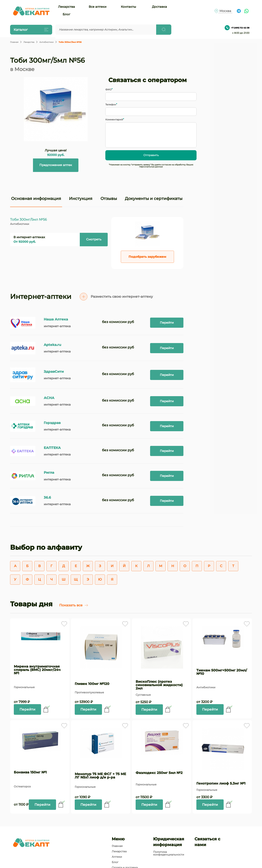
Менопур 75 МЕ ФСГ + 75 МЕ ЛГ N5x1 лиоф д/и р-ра (100, 776)
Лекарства (66, 7)
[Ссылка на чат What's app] (246, 11)
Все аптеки (98, 7)
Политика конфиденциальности (169, 853)
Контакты (128, 7)
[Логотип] (31, 11)
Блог (66, 14)
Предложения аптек (56, 165)
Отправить (151, 155)
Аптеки (117, 857)
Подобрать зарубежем (147, 257)
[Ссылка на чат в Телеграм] (239, 11)
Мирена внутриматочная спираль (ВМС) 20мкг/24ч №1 (37, 670)
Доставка (159, 7)
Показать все (74, 605)
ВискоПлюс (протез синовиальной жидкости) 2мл (159, 685)
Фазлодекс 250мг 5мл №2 (159, 773)
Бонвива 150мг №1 (30, 772)
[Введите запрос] (106, 30)
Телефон (111, 105)
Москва (225, 11)
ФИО (108, 90)
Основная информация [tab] (36, 198)
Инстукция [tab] (81, 198)
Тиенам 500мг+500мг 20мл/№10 (222, 672)
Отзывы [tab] (109, 198)
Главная (14, 42)
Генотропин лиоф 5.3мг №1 (221, 783)
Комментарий (114, 120)
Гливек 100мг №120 (92, 684)
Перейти (167, 323)
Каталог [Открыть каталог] (30, 30)
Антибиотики (46, 42)
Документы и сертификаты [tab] (154, 198)
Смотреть (94, 239)
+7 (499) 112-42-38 (237, 28)
